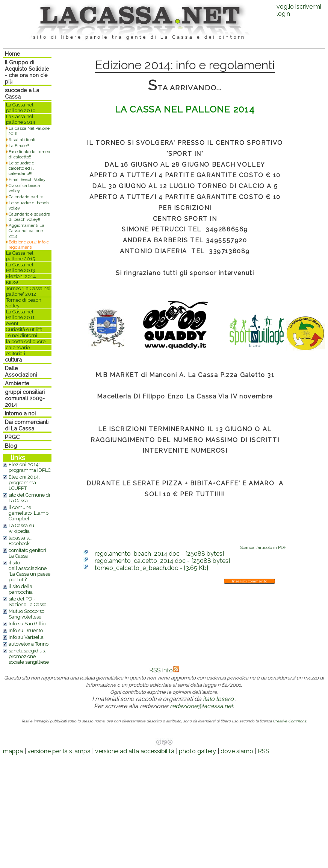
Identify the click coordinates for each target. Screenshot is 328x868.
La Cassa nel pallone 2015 (20, 256)
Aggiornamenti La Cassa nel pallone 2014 (26, 231)
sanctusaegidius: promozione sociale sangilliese (29, 656)
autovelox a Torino (29, 644)
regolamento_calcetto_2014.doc (162, 561)
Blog (11, 446)
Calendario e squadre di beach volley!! (29, 217)
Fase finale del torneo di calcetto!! (29, 154)
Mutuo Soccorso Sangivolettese (26, 614)
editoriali (16, 353)
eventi (13, 323)
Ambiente (17, 383)
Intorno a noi (20, 413)
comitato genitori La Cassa (27, 553)
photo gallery (197, 751)
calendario (18, 347)
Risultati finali (22, 140)
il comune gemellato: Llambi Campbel (29, 513)
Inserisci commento (249, 581)
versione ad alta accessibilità (135, 751)
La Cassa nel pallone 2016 (21, 108)
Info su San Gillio (27, 624)
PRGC (12, 437)
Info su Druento (26, 630)
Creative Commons (289, 721)
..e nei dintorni (22, 335)
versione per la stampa (59, 751)
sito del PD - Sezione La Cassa (28, 602)
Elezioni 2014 (21, 276)
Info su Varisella (26, 637)
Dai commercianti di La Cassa (27, 425)
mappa (13, 751)
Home (13, 54)
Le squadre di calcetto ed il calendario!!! (22, 168)
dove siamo (237, 751)
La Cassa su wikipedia (21, 528)
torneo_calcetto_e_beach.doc (151, 568)
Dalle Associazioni (21, 371)
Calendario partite (26, 197)
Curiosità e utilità (24, 329)
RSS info (164, 670)
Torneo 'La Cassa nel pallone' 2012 (28, 291)
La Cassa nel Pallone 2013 (20, 268)
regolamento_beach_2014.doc (159, 554)
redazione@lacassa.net (201, 706)
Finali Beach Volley (27, 179)
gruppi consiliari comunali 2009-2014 (25, 398)
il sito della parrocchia (21, 589)
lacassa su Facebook (20, 541)
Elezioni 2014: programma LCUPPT (24, 483)
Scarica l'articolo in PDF (263, 547)
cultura (13, 360)
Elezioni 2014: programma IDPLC (30, 467)
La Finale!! (19, 146)
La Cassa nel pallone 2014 (21, 119)
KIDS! (12, 282)
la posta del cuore (26, 341)
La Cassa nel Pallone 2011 (20, 315)
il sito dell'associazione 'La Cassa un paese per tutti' (29, 571)
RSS (264, 751)
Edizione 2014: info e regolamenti (29, 245)
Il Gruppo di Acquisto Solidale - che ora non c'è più (27, 72)
